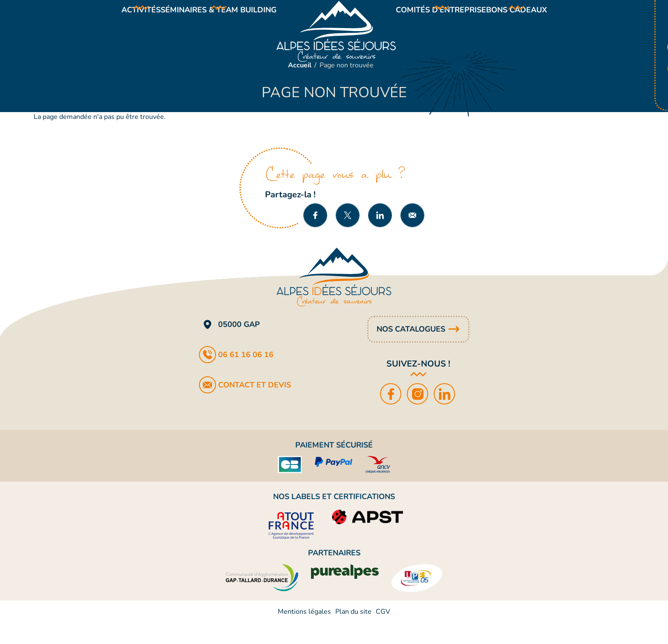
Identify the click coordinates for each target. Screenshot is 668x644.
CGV (383, 633)
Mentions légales (304, 633)
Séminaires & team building (212, 20)
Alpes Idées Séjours (336, 42)
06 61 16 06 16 (246, 376)
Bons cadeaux (536, 20)
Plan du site (353, 633)
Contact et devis (255, 406)
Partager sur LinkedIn (380, 237)
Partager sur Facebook (315, 237)
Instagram (418, 415)
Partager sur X (348, 237)
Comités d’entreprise (447, 20)
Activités (122, 20)
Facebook (391, 415)
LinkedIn (445, 415)
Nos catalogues (411, 350)
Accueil (300, 87)
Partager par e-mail (412, 237)
